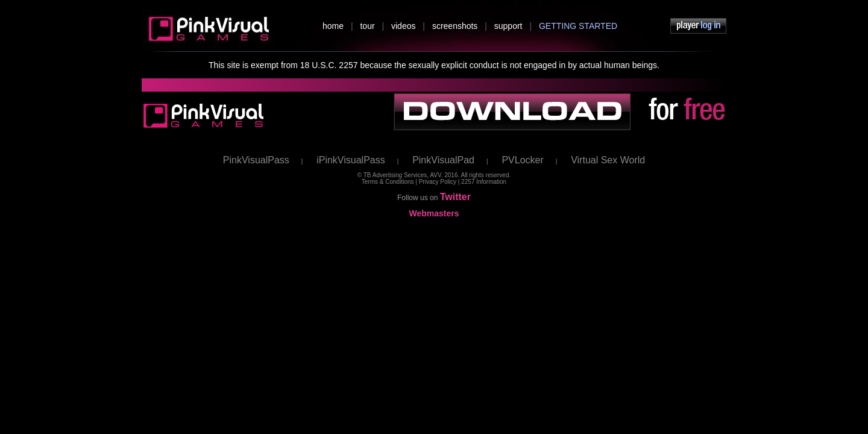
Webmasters (434, 213)
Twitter (455, 197)
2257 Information (484, 182)
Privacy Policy (438, 182)
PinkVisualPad (443, 160)
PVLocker (522, 160)
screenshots (455, 26)
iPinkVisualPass (351, 160)
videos (403, 26)
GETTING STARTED (578, 26)
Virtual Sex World (608, 160)
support (508, 26)
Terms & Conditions (388, 182)
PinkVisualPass (256, 160)
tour (367, 26)
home (333, 26)
